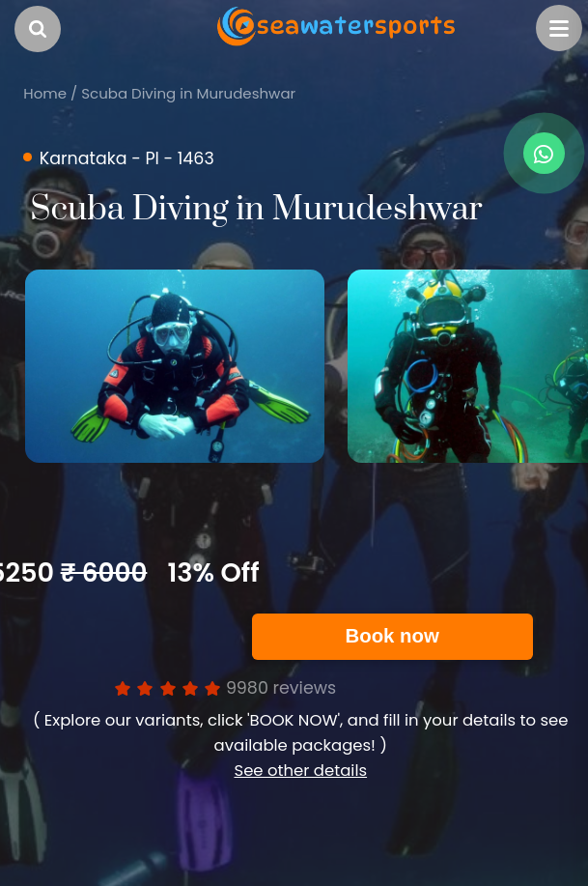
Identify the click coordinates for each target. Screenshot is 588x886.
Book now (392, 636)
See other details (300, 771)
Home (45, 93)
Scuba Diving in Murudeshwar (188, 93)
